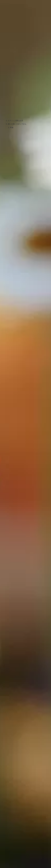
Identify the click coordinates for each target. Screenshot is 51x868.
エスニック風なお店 (15, 121)
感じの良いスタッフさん (17, 124)
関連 (12, 127)
